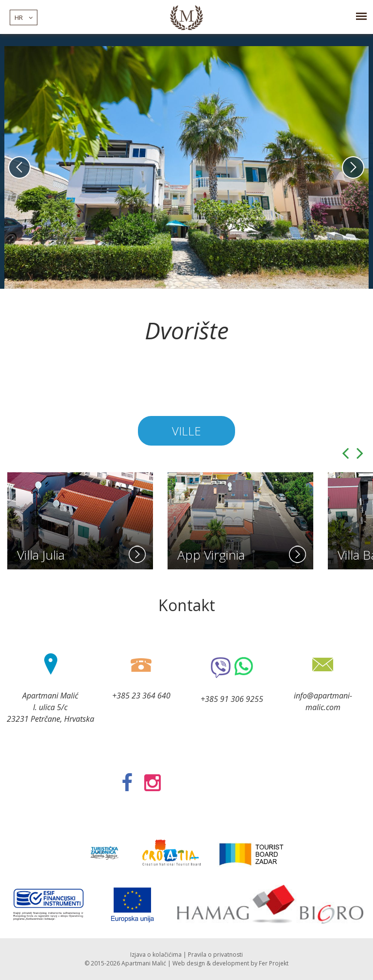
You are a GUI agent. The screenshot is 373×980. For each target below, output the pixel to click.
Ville (186, 431)
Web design (189, 963)
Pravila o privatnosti (215, 955)
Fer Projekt (274, 963)
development (231, 963)
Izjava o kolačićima (156, 955)
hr (24, 17)
